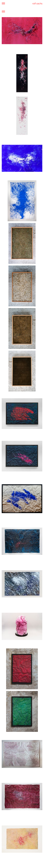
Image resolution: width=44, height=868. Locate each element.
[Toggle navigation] (3, 3)
